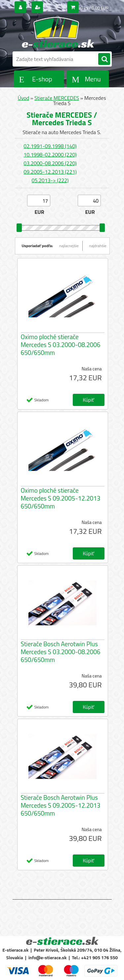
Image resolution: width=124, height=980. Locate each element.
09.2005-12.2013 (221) (50, 172)
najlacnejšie (69, 246)
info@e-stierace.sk (48, 957)
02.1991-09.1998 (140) (50, 146)
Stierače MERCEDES (57, 98)
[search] (104, 59)
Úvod (23, 98)
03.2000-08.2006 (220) (50, 163)
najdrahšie (98, 246)
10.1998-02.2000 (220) (50, 155)
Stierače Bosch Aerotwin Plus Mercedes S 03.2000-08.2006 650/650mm (61, 652)
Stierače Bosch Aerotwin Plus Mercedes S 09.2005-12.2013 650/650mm (61, 805)
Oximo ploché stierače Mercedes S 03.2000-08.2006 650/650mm (61, 345)
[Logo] (58, 32)
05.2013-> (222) (50, 180)
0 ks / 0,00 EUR (95, 8)
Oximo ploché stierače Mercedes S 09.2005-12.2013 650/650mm (61, 498)
